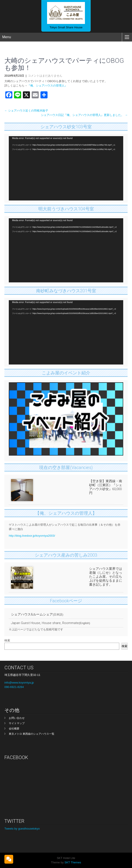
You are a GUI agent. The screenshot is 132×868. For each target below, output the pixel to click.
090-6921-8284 (14, 687)
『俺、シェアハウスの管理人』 (47, 86)
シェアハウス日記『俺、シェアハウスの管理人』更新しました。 (84, 115)
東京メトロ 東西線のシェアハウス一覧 (32, 734)
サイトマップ (17, 723)
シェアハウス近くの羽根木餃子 (26, 111)
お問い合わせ (17, 718)
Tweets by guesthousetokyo (22, 829)
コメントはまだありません (45, 76)
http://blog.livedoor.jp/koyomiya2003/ (32, 536)
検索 (7, 640)
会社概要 (14, 729)
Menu (7, 37)
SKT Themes (72, 862)
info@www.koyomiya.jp (19, 683)
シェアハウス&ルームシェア (32, 614)
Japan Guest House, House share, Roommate (45, 623)
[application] (66, 168)
